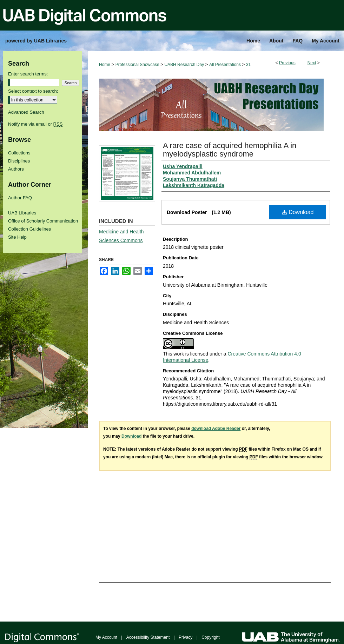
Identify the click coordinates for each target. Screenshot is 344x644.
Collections (19, 153)
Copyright (210, 637)
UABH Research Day (184, 65)
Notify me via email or (35, 124)
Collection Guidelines (29, 229)
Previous (287, 63)
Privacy (186, 637)
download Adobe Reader (216, 429)
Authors (16, 169)
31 (248, 65)
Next (312, 63)
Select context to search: (33, 91)
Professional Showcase (137, 65)
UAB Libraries (22, 213)
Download (298, 212)
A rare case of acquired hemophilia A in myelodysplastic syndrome (230, 150)
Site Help (17, 237)
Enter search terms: (28, 74)
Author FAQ (20, 198)
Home (105, 65)
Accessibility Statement (148, 637)
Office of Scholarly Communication (43, 221)
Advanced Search (26, 112)
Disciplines (19, 161)
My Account (106, 637)
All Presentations (225, 65)
